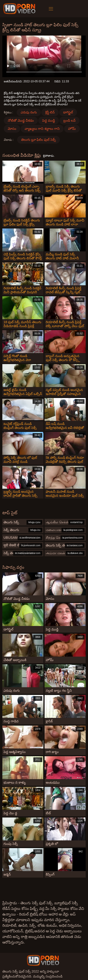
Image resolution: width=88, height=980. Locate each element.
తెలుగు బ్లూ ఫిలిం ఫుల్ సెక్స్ (39, 140)
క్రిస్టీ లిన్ (50, 112)
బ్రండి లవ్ (69, 120)
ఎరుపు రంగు (29, 112)
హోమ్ (72, 129)
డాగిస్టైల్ (68, 112)
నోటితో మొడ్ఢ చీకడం (21, 120)
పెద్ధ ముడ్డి (49, 120)
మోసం (12, 129)
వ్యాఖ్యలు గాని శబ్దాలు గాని (42, 129)
